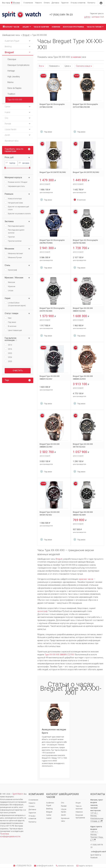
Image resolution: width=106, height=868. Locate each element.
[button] (30, 41)
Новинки (56, 27)
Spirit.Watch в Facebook (96, 856)
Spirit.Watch (18, 794)
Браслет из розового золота (18, 213)
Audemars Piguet (50, 804)
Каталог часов (11, 27)
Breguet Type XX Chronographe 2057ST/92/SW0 (52, 310)
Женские (10, 282)
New (8, 318)
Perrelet (64, 806)
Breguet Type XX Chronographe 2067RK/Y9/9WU (52, 242)
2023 (8, 353)
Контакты (91, 3)
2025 (8, 361)
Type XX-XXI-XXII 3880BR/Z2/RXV (59, 655)
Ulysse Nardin (64, 811)
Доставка (55, 3)
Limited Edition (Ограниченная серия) (15, 304)
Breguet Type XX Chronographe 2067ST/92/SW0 (85, 242)
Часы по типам (95, 27)
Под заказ (10, 322)
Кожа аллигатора (13, 198)
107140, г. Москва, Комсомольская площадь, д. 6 (97, 817)
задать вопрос (85, 866)
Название (53, 66)
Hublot (49, 818)
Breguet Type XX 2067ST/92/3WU (53, 172)
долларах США (98, 17)
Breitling (49, 809)
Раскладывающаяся (14, 226)
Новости (38, 3)
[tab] (18, 380)
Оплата (47, 3)
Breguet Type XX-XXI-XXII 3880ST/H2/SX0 (83, 310)
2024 (8, 357)
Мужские (10, 286)
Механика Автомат (14, 253)
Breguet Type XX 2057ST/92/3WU (86, 172)
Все (41, 66)
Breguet (59, 559)
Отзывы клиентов (78, 3)
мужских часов (86, 579)
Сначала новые (83, 66)
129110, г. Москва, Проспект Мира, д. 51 (97, 836)
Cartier (49, 815)
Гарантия (65, 3)
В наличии (10, 326)
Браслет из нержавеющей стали (17, 208)
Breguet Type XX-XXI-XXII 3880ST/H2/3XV (50, 378)
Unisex (9, 290)
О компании (28, 3)
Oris (63, 803)
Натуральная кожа (14, 203)
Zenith (63, 815)
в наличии (76, 57)
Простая (10, 237)
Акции (27, 27)
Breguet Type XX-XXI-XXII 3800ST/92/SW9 (83, 513)
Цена (67, 66)
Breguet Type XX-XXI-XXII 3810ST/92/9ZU (50, 513)
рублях (87, 17)
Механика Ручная (13, 257)
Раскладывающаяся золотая (14, 231)
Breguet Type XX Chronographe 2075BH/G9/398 (52, 106)
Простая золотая (13, 241)
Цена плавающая (13, 330)
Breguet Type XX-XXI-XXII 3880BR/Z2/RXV (83, 378)
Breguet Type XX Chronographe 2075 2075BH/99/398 (85, 106)
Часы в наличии (41, 27)
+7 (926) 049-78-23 (61, 15)
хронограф (43, 611)
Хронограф (11, 270)
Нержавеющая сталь (15, 186)
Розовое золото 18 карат (16, 182)
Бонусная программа (73, 27)
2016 (8, 349)
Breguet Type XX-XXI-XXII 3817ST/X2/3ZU (83, 445)
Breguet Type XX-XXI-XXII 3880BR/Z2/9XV (50, 445)
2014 (8, 345)
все (84, 57)
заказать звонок (66, 866)
